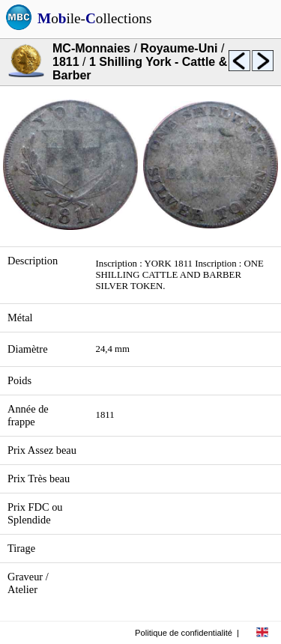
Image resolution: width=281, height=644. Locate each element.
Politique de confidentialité (184, 633)
